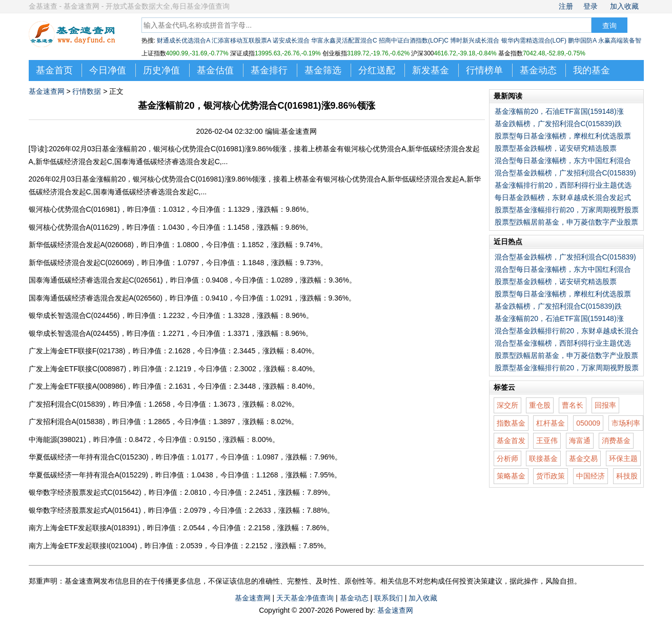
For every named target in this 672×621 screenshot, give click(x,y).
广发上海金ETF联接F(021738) (77, 351)
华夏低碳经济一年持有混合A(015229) (88, 475)
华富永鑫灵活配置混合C (344, 41)
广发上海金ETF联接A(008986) (77, 386)
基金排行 (269, 70)
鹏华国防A (582, 41)
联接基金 (543, 458)
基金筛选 (323, 70)
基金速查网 (47, 91)
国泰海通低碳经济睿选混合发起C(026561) (96, 280)
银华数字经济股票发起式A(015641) (85, 510)
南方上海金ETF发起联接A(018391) (85, 528)
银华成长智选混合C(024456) (74, 315)
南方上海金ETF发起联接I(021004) (83, 546)
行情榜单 (484, 70)
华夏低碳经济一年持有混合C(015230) (89, 457)
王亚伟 (547, 440)
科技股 (627, 476)
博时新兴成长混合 (475, 41)
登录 (590, 6)
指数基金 (511, 423)
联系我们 (389, 598)
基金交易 (583, 458)
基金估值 (215, 70)
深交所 (507, 405)
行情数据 (87, 91)
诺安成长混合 (291, 41)
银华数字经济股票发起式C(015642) (85, 492)
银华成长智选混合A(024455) (74, 333)
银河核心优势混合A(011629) (74, 227)
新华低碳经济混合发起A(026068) (81, 245)
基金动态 (538, 70)
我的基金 (592, 70)
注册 (566, 6)
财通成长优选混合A (183, 41)
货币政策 (551, 476)
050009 (588, 423)
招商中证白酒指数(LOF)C (414, 41)
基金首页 (54, 70)
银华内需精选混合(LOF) (534, 41)
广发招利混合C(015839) (67, 404)
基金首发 (511, 440)
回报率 (605, 405)
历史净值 (161, 70)
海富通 (580, 440)
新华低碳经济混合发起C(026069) (82, 263)
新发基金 (431, 70)
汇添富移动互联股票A (241, 41)
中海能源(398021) (57, 439)
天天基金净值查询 (305, 598)
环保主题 (623, 458)
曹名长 (573, 405)
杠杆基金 (551, 423)
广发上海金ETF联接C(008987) (78, 369)
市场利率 (626, 423)
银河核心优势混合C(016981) (74, 209)
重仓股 (540, 405)
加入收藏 (624, 6)
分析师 (507, 458)
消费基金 (616, 440)
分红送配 (377, 70)
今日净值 (108, 70)
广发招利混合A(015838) (67, 422)
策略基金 (511, 476)
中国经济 (590, 476)
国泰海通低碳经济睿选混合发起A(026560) (96, 298)
